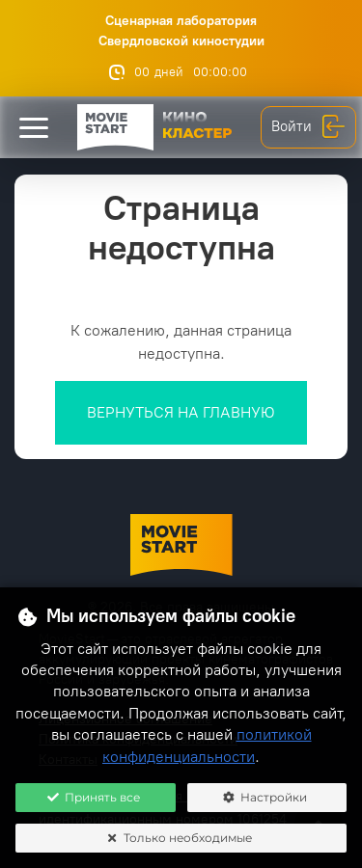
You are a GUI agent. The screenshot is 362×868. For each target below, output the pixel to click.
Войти (308, 127)
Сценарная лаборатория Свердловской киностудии (181, 31)
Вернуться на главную (181, 412)
